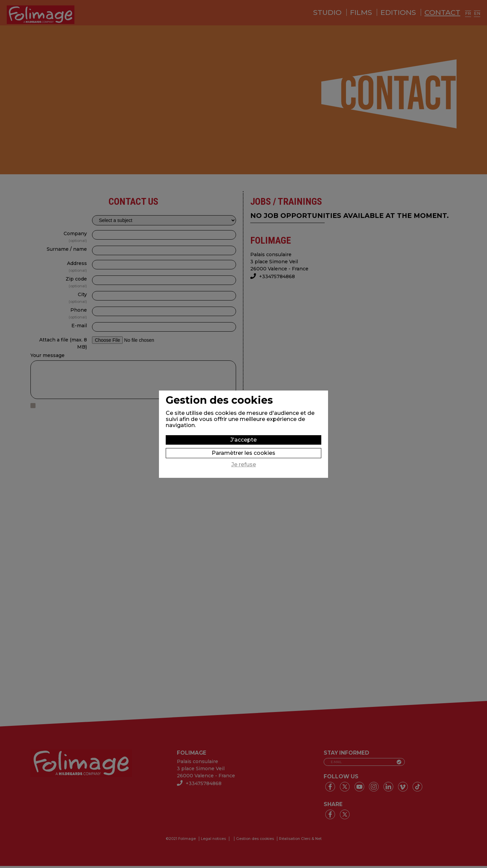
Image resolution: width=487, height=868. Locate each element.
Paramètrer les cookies (243, 453)
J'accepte (243, 440)
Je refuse (244, 465)
